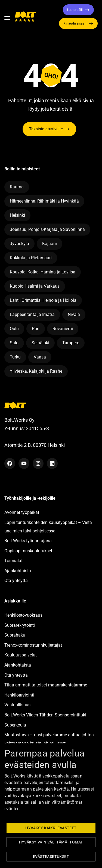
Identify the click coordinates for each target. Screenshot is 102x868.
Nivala (74, 314)
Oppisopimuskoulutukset (28, 551)
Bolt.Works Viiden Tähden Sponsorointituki (46, 715)
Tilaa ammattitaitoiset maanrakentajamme (46, 685)
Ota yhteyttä (16, 581)
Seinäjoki (40, 343)
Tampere (71, 343)
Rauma (17, 187)
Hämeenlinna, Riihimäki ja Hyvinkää (44, 201)
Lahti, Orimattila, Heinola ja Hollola (43, 300)
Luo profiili (75, 10)
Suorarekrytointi (20, 625)
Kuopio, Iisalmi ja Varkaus (35, 286)
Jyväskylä (19, 244)
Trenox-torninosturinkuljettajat (33, 645)
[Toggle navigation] (10, 17)
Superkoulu (15, 725)
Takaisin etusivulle (46, 129)
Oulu (14, 329)
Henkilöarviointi (19, 695)
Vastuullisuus (17, 705)
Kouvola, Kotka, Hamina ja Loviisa (43, 272)
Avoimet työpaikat (22, 512)
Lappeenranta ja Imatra (32, 314)
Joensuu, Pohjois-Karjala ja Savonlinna (47, 229)
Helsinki (17, 215)
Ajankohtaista (18, 571)
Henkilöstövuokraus (23, 615)
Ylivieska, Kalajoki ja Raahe (36, 371)
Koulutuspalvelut (21, 655)
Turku (15, 357)
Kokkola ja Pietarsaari (31, 258)
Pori (36, 329)
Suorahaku (15, 635)
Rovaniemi (63, 329)
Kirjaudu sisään (75, 23)
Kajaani (50, 244)
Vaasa (40, 357)
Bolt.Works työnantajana (28, 541)
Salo (14, 343)
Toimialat (13, 561)
